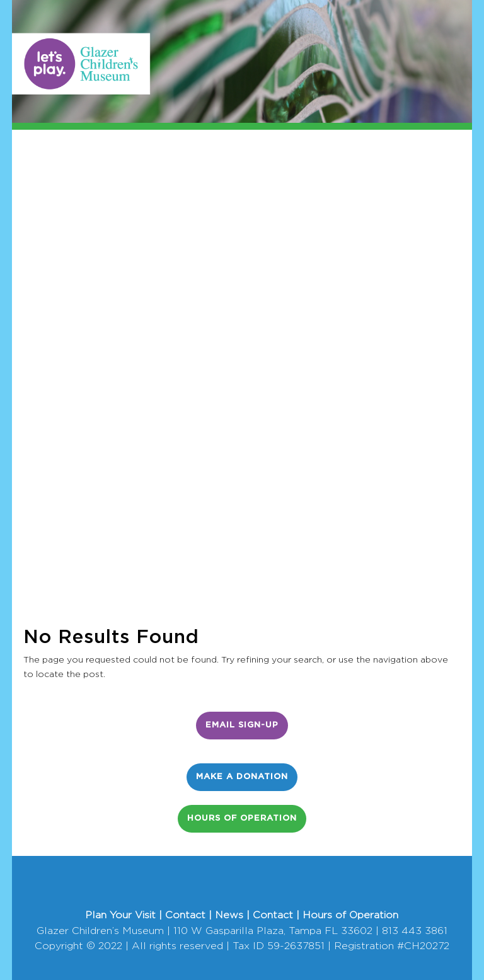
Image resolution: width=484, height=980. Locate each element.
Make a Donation (242, 777)
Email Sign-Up (242, 725)
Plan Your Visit (120, 915)
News (229, 915)
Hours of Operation (242, 818)
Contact (185, 915)
